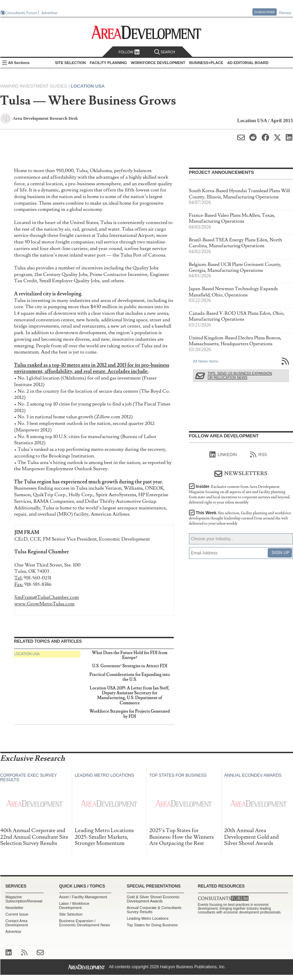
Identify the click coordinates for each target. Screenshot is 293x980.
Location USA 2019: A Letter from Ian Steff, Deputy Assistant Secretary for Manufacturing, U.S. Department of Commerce (130, 696)
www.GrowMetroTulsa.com (45, 604)
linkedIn (223, 455)
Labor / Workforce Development (74, 906)
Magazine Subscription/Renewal (24, 899)
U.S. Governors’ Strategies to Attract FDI (130, 666)
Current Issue (17, 914)
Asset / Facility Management (83, 897)
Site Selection (71, 914)
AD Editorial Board (248, 63)
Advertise (50, 13)
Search (165, 52)
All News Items (206, 361)
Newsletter (15, 908)
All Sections (19, 63)
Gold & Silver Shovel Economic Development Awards (153, 899)
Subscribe (265, 12)
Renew (285, 13)
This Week (240, 518)
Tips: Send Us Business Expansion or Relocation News (240, 376)
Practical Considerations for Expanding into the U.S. (130, 677)
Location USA (88, 86)
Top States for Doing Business (152, 925)
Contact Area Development (17, 923)
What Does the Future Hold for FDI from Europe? (130, 655)
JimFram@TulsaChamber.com (47, 597)
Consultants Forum (21, 13)
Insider (240, 495)
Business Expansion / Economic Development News (85, 923)
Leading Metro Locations (148, 918)
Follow (129, 52)
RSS (258, 455)
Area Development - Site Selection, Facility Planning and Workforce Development (146, 32)
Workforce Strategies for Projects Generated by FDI (130, 714)
